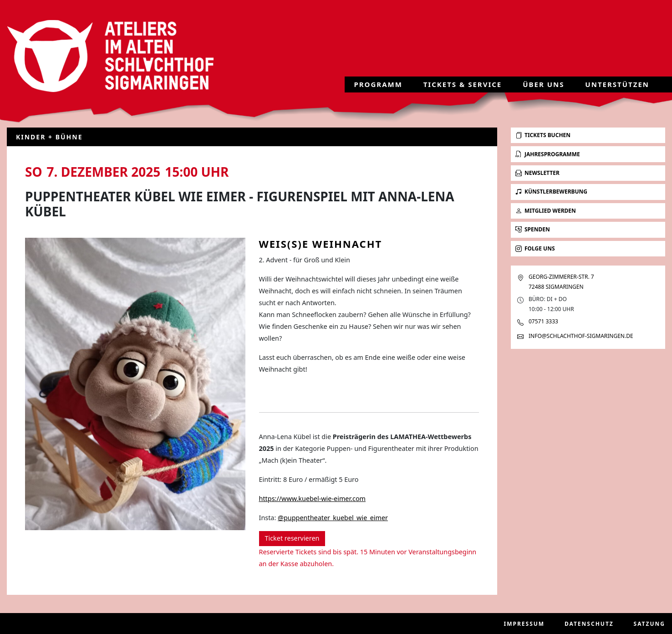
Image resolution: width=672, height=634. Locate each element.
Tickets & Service (463, 87)
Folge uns (535, 248)
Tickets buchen (543, 135)
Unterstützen (617, 87)
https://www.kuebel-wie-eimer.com (313, 499)
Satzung (649, 624)
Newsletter (537, 173)
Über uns (543, 87)
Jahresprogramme (548, 154)
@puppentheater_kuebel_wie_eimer (333, 518)
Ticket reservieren (292, 538)
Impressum (524, 624)
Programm (378, 87)
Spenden (533, 229)
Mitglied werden (546, 211)
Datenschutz (589, 624)
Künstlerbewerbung (551, 192)
